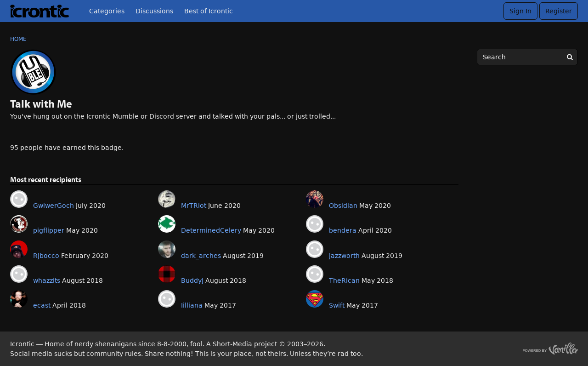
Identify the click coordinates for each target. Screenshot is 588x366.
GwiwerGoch (54, 206)
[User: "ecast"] (19, 299)
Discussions (154, 11)
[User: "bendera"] (315, 224)
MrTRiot (194, 206)
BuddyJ (192, 280)
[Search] (570, 57)
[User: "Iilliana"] (167, 299)
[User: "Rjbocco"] (19, 249)
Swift (337, 305)
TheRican (344, 280)
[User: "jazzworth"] (315, 249)
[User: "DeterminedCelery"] (167, 224)
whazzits (47, 280)
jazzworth (344, 256)
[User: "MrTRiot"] (167, 199)
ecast (42, 305)
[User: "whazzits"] (19, 274)
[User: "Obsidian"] (315, 199)
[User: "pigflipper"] (19, 224)
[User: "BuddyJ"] (167, 274)
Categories (107, 11)
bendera (343, 230)
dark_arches (201, 256)
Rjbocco (46, 256)
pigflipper (49, 230)
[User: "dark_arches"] (167, 249)
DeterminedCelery (211, 230)
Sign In (520, 11)
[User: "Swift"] (315, 299)
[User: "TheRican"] (315, 274)
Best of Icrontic (209, 11)
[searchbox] (527, 57)
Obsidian (343, 206)
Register (559, 11)
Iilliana (192, 305)
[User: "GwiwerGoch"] (19, 199)
